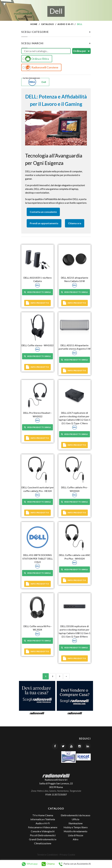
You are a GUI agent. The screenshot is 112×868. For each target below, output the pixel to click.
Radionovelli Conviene (40, 67)
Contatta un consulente (43, 212)
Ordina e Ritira (36, 59)
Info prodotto (37, 303)
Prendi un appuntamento (44, 223)
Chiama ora (75, 223)
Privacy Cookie (67, 855)
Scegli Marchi (56, 43)
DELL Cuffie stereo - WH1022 (37, 345)
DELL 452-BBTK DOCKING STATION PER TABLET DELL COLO (38, 559)
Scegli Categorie (56, 32)
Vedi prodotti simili (37, 292)
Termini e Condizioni (47, 855)
